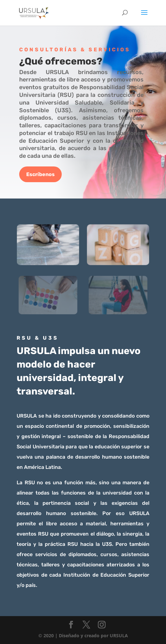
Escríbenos (40, 174)
